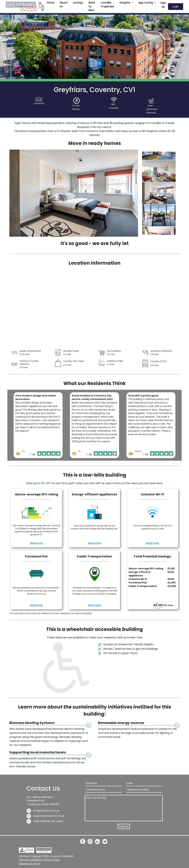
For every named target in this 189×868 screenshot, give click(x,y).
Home (51, 3)
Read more (36, 543)
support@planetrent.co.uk (46, 816)
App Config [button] (146, 3)
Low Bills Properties (108, 5)
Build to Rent (92, 6)
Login (176, 6)
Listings (78, 3)
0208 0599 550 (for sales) (45, 821)
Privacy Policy (52, 860)
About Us (64, 5)
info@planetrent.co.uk (43, 811)
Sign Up (163, 5)
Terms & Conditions (31, 860)
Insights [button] (125, 3)
